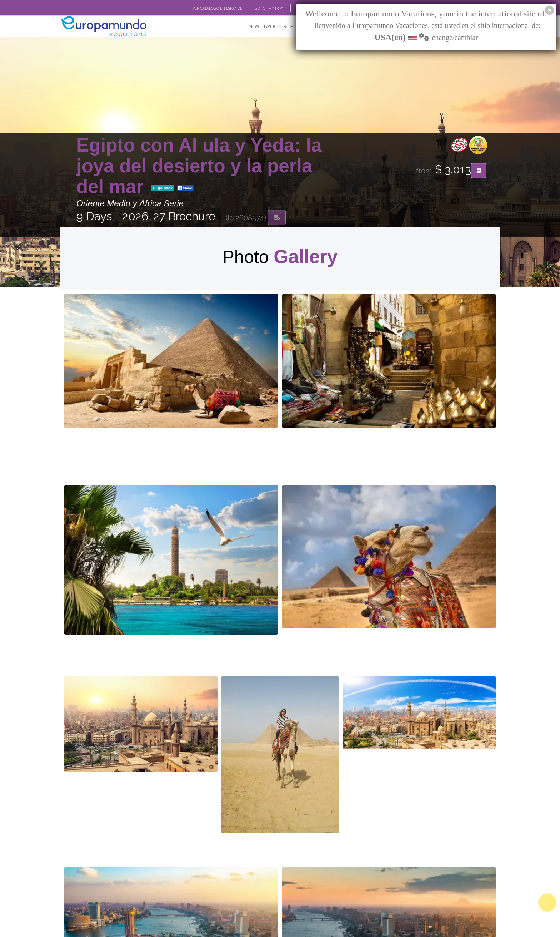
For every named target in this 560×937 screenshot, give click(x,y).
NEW (254, 27)
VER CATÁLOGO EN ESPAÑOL (217, 8)
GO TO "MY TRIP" (269, 8)
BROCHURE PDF (282, 27)
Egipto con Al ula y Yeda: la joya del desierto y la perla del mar (199, 166)
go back (162, 189)
